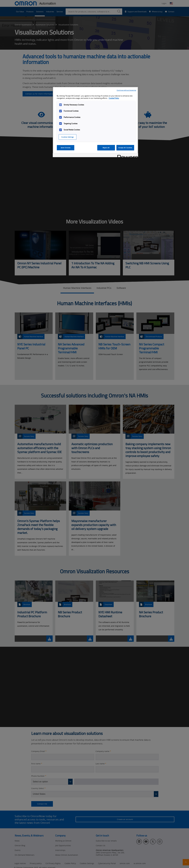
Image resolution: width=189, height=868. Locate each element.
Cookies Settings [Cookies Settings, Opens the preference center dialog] (67, 137)
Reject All (106, 148)
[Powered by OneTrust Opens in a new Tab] (127, 156)
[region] (95, 122)
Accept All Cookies (125, 148)
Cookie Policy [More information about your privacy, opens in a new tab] (114, 98)
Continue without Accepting (126, 90)
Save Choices (66, 148)
